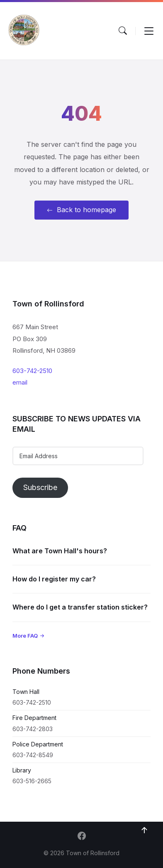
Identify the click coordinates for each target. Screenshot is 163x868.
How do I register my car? (54, 579)
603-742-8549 (33, 755)
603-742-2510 (32, 371)
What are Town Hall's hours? (60, 551)
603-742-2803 (33, 729)
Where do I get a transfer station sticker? (80, 607)
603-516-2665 (32, 781)
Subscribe (40, 487)
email (20, 382)
